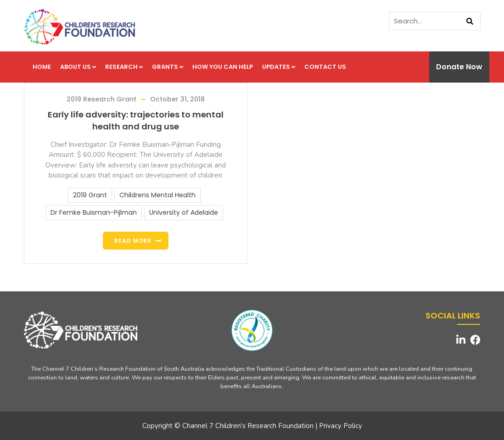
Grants (168, 67)
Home (42, 67)
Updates (279, 67)
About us (78, 67)
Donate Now (459, 67)
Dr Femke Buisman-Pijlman (94, 212)
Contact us (325, 67)
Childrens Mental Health (157, 195)
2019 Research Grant (101, 99)
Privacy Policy (341, 426)
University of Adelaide (184, 212)
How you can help (223, 67)
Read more (133, 241)
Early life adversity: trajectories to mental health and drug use (136, 120)
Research (124, 67)
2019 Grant (90, 195)
